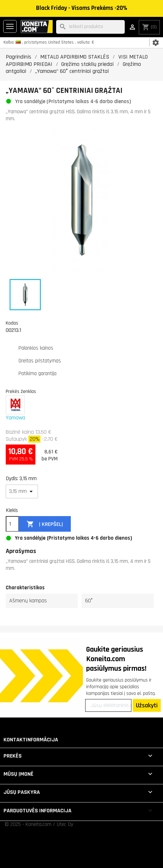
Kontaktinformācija (31, 740)
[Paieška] (90, 27)
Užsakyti (147, 705)
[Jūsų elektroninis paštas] (108, 705)
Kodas (12, 323)
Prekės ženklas (21, 391)
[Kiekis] (12, 524)
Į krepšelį (45, 524)
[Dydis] (22, 491)
